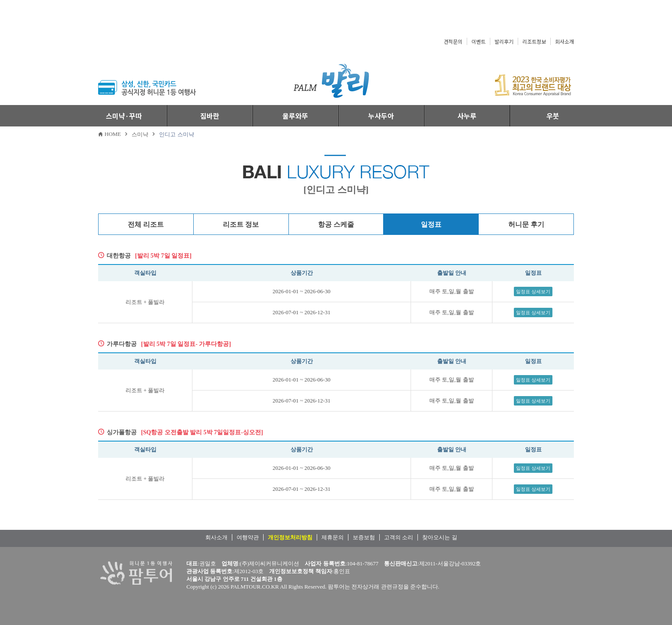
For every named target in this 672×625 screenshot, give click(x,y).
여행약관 (248, 537)
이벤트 (478, 41)
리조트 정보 (241, 224)
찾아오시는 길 (439, 537)
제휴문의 (333, 537)
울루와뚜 (295, 116)
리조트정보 (534, 41)
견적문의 (453, 41)
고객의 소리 (399, 537)
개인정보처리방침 (290, 537)
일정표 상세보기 (533, 291)
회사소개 (564, 41)
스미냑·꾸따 (124, 116)
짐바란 (210, 116)
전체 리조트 (146, 224)
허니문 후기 (526, 224)
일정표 (431, 224)
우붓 (553, 116)
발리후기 (504, 41)
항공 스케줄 (336, 224)
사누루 (467, 116)
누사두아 (381, 116)
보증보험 (364, 537)
